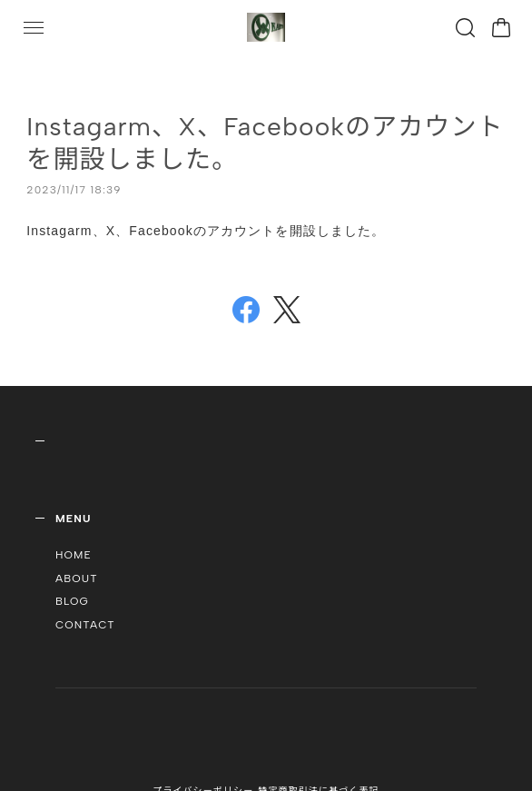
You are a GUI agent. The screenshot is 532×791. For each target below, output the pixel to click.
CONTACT (85, 625)
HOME (74, 555)
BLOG (72, 601)
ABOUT (77, 578)
